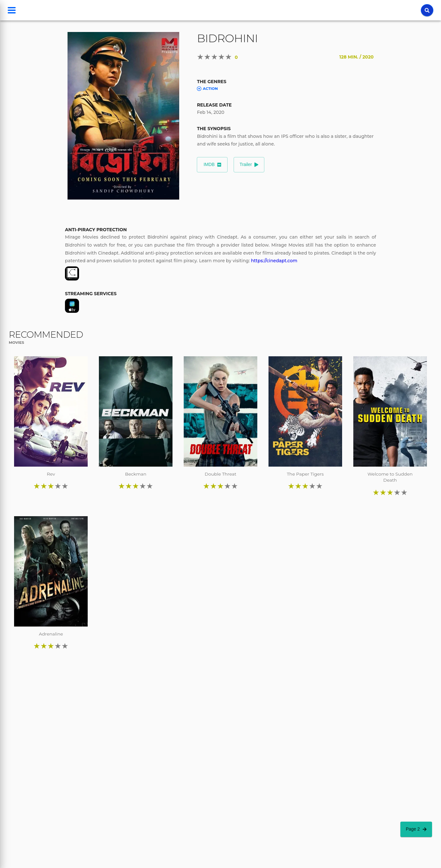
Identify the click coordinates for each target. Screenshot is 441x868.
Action (207, 89)
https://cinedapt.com (274, 261)
